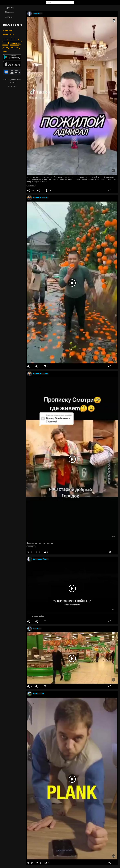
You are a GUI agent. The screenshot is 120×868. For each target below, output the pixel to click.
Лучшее (10, 12)
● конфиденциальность (12, 80)
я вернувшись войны (35, 616)
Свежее (9, 17)
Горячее (9, 7)
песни (5, 47)
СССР (5, 43)
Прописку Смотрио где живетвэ (40, 543)
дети (5, 51)
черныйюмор (16, 43)
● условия (12, 82)
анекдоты (7, 39)
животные (15, 47)
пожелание (7, 30)
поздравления (9, 35)
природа (17, 39)
